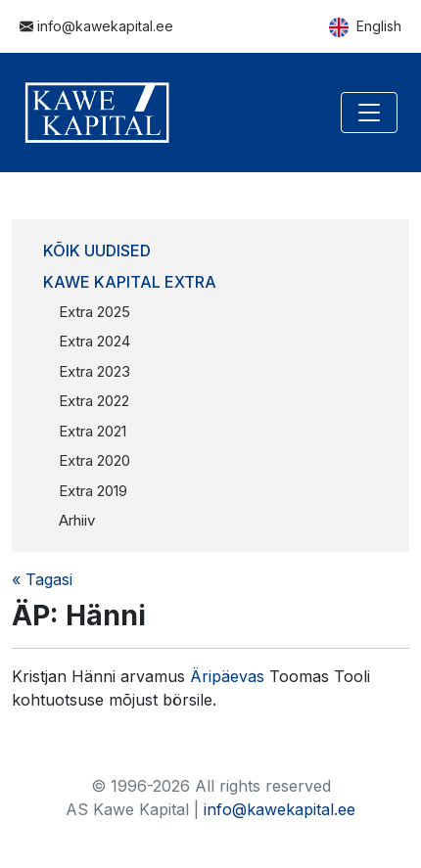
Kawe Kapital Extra (130, 282)
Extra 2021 (93, 431)
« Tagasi (42, 579)
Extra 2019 (93, 491)
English (365, 27)
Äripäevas (230, 676)
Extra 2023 (94, 371)
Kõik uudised (97, 251)
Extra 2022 (94, 401)
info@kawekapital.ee (96, 26)
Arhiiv (77, 520)
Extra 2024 (94, 341)
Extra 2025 (94, 312)
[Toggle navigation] (369, 113)
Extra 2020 (94, 460)
